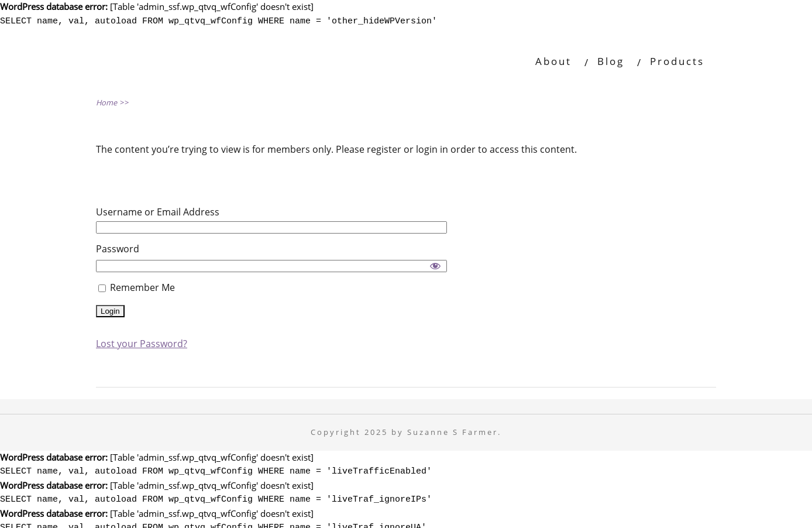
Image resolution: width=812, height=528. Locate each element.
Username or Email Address (158, 210)
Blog (611, 59)
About (553, 59)
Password (118, 247)
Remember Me (137, 286)
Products (677, 59)
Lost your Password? (142, 342)
